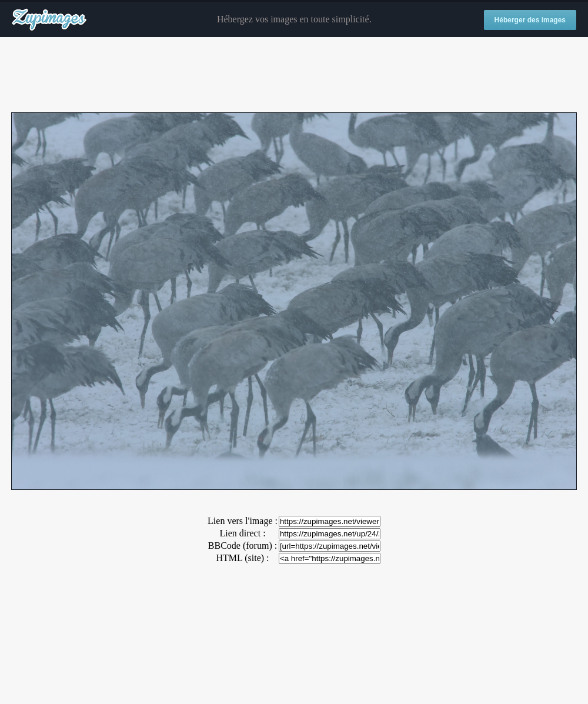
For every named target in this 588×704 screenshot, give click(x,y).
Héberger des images (530, 20)
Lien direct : (242, 533)
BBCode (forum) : (243, 545)
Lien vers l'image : (243, 521)
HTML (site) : (242, 558)
